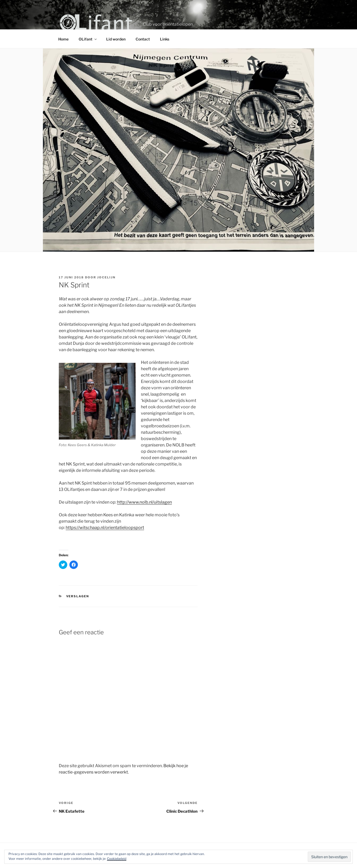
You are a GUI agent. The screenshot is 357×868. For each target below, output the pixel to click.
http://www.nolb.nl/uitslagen (144, 502)
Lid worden (116, 39)
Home (63, 39)
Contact (143, 39)
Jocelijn (106, 277)
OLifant (88, 39)
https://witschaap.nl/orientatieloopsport (105, 528)
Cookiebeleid (117, 859)
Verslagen (78, 596)
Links (165, 39)
